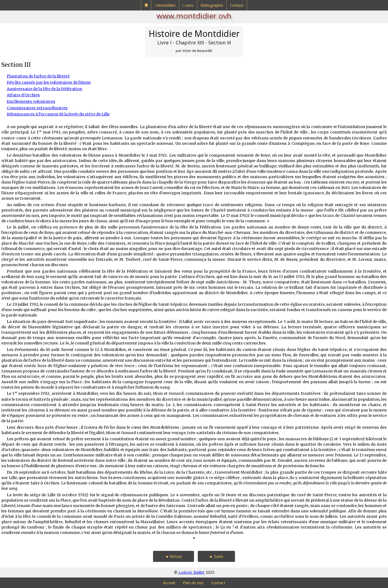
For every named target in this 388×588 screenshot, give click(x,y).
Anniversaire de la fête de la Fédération (44, 89)
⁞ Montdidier (165, 5)
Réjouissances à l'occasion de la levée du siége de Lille (58, 114)
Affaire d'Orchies (23, 95)
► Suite (216, 556)
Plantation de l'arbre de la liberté (38, 76)
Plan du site (193, 583)
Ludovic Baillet (192, 572)
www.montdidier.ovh (194, 16)
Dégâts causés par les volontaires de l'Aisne (49, 82)
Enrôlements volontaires (31, 101)
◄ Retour (174, 556)
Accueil (169, 583)
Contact (237, 5)
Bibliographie (212, 5)
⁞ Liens (188, 5)
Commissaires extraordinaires (37, 108)
